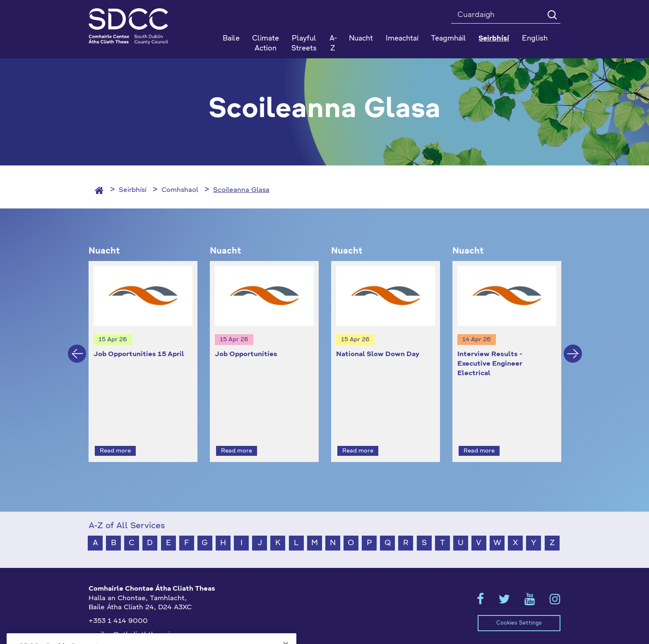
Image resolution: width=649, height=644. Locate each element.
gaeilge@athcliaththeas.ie (131, 620)
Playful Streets (304, 44)
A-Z (333, 44)
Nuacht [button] (361, 39)
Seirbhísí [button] (494, 39)
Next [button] (573, 346)
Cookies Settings (519, 608)
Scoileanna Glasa (241, 190)
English (535, 39)
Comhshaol (180, 190)
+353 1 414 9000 (118, 606)
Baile (231, 39)
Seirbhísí (133, 190)
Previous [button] (77, 346)
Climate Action (266, 44)
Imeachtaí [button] (402, 39)
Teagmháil (448, 39)
